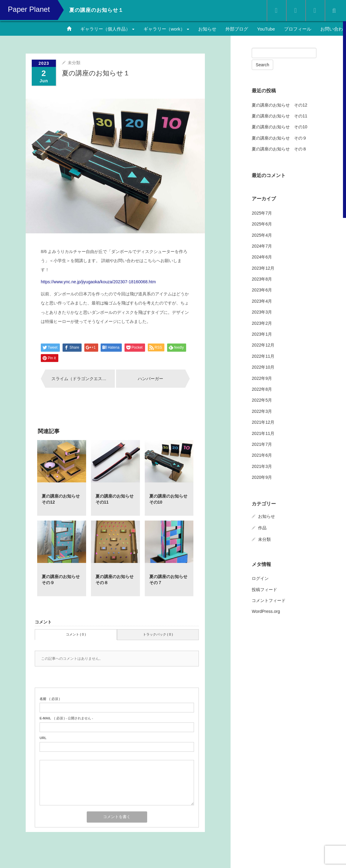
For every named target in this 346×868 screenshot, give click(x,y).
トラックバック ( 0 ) (158, 634)
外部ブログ (237, 29)
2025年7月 (262, 213)
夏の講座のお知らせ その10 (280, 127)
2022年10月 (263, 367)
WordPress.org (266, 611)
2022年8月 (262, 389)
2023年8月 (262, 279)
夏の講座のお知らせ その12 (280, 105)
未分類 (74, 63)
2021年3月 (262, 466)
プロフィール (298, 29)
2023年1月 (262, 334)
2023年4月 (262, 301)
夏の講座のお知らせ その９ (279, 138)
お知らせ (207, 29)
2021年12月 (263, 422)
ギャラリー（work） (166, 29)
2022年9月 (262, 378)
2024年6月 (262, 257)
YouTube (266, 29)
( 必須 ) (50, 699)
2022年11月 (263, 356)
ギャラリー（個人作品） (107, 29)
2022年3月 (262, 411)
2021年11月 (263, 433)
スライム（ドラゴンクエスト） (81, 379)
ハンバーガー (150, 379)
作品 (262, 528)
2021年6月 (262, 455)
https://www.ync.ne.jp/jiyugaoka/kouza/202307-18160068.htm (98, 282)
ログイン (260, 578)
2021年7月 (262, 444)
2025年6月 (262, 224)
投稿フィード (264, 590)
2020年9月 (262, 477)
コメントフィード (269, 600)
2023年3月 (262, 312)
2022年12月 (263, 345)
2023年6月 (262, 290)
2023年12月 (263, 268)
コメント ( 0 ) (76, 634)
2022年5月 (262, 400)
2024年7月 (262, 246)
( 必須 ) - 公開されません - (66, 718)
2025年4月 (262, 235)
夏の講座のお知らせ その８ (279, 149)
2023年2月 (262, 323)
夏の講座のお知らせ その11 (280, 116)
